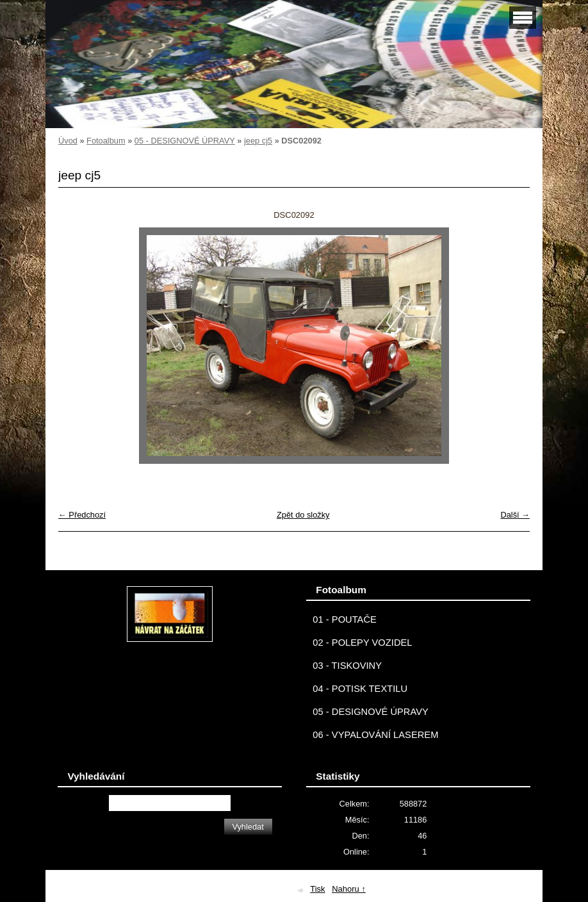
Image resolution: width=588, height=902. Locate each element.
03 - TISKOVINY (347, 666)
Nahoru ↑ (349, 889)
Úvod (68, 141)
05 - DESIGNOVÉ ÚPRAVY (185, 141)
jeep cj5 (258, 141)
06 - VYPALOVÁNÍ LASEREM (375, 735)
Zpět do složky (303, 515)
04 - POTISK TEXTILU (360, 689)
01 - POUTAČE (345, 619)
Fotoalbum (106, 141)
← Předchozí (82, 515)
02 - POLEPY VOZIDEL (362, 643)
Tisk (317, 889)
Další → (515, 515)
